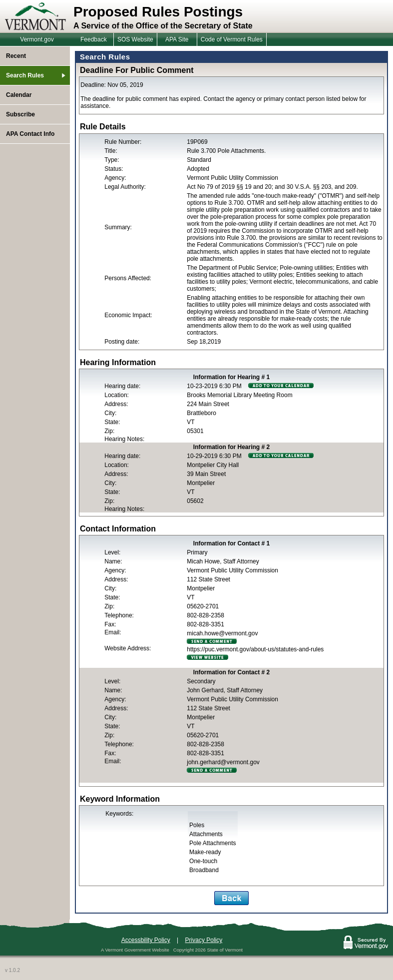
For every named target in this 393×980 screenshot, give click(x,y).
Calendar (19, 95)
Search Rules (25, 75)
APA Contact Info (30, 134)
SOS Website (135, 39)
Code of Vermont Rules (232, 39)
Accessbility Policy (146, 940)
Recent (16, 56)
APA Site (177, 39)
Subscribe (20, 114)
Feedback (94, 39)
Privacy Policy (204, 940)
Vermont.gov (37, 39)
